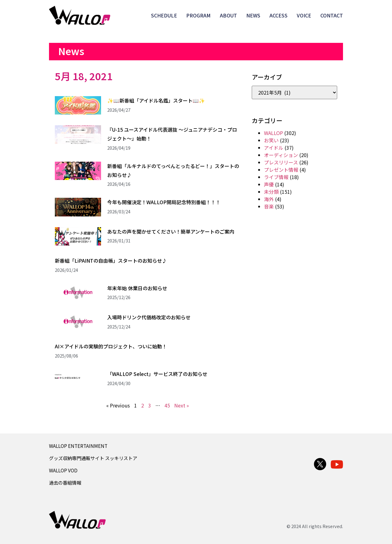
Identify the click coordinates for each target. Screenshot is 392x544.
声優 (269, 184)
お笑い (271, 140)
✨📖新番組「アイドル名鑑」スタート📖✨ (156, 100)
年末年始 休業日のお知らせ (137, 288)
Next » (182, 405)
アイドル (274, 148)
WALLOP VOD (63, 470)
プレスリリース (281, 162)
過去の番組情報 (65, 482)
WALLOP (273, 133)
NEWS (253, 15)
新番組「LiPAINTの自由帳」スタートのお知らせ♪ (111, 261)
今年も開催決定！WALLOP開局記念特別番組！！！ (164, 202)
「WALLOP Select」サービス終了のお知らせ (157, 374)
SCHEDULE (164, 15)
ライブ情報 (276, 177)
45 (167, 405)
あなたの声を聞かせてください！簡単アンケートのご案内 (171, 231)
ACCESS (279, 15)
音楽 (269, 206)
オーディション (281, 155)
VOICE (304, 15)
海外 (269, 199)
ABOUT (228, 15)
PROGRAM (198, 15)
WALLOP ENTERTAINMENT (78, 446)
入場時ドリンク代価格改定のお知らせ (149, 317)
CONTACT (332, 15)
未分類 (271, 192)
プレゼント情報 (281, 170)
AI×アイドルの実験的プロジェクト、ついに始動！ (111, 346)
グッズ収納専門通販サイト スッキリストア (93, 458)
